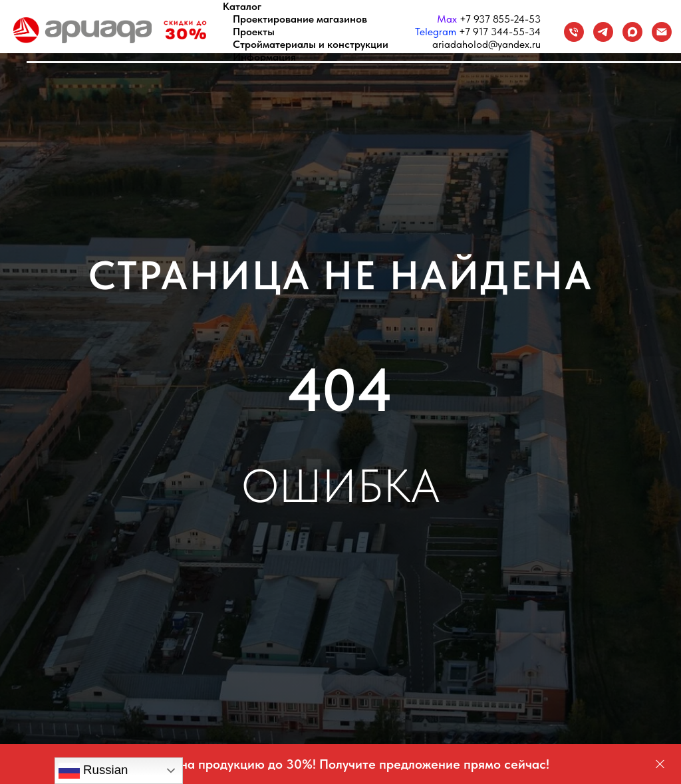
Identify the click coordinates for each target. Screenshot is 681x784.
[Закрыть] (660, 764)
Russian (93, 771)
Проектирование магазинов (300, 19)
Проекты (254, 32)
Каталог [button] (242, 6)
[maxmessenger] (632, 32)
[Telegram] (603, 32)
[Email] (662, 32)
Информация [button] (264, 57)
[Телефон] (574, 32)
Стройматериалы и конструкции (311, 44)
